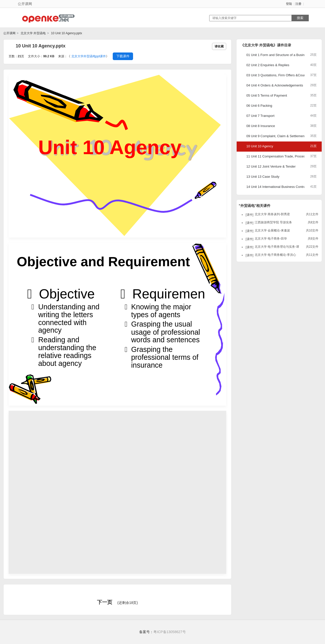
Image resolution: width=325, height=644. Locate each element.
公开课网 (9, 33)
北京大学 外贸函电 (33, 33)
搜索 (300, 18)
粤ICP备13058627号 (170, 632)
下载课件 (123, 56)
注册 (298, 4)
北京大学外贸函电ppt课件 (89, 56)
